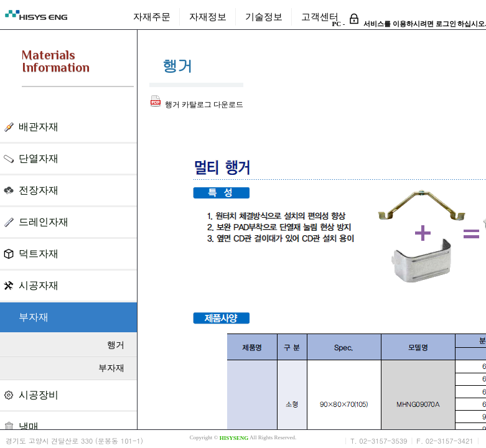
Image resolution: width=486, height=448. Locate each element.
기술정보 (264, 16)
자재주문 (152, 16)
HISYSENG (234, 438)
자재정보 (208, 16)
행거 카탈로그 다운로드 (196, 105)
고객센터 (320, 16)
